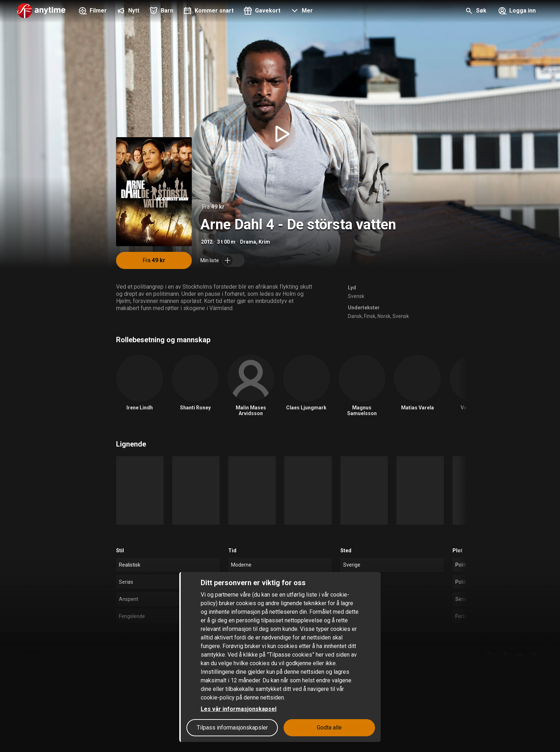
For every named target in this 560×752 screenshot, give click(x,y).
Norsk (384, 316)
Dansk (355, 316)
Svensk (356, 296)
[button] (301, 11)
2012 (207, 242)
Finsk (370, 316)
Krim (264, 242)
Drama (248, 242)
